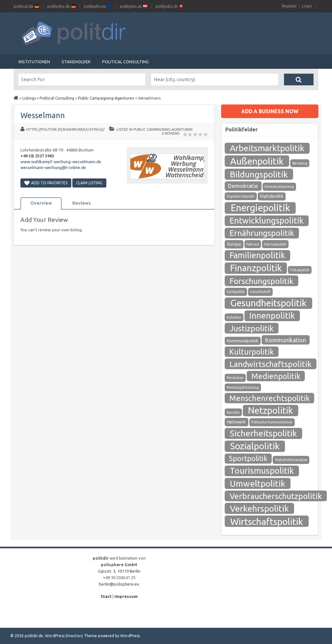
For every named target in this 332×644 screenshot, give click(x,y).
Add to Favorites (46, 183)
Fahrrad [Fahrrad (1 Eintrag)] (253, 244)
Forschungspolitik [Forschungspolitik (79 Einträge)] (261, 281)
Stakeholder (76, 62)
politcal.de (26, 6)
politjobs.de (61, 6)
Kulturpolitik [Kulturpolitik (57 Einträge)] (252, 352)
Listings (29, 98)
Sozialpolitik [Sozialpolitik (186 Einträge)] (255, 446)
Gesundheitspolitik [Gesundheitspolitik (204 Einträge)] (268, 303)
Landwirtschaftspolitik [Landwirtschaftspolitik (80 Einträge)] (271, 364)
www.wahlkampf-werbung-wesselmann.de (61, 162)
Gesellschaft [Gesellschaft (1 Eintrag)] (260, 292)
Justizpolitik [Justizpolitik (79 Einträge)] (252, 328)
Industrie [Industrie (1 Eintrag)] (234, 317)
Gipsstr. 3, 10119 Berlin (119, 571)
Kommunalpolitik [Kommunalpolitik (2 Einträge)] (243, 341)
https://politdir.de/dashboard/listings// (65, 129)
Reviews (82, 203)
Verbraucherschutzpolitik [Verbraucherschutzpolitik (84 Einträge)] (276, 496)
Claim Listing (89, 183)
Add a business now (270, 111)
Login (307, 6)
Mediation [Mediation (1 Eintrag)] (235, 378)
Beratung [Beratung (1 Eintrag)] (300, 163)
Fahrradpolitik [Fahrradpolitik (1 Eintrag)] (275, 244)
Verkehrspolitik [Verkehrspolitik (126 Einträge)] (259, 508)
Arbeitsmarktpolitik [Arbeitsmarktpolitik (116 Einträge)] (267, 148)
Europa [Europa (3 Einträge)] (234, 244)
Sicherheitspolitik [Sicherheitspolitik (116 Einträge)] (263, 433)
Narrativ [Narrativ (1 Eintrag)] (233, 412)
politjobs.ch (169, 6)
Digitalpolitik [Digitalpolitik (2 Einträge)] (272, 196)
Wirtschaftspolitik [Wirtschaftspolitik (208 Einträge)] (267, 521)
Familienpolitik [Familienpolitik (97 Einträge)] (257, 255)
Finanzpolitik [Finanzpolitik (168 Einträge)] (256, 268)
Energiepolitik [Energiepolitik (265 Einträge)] (260, 208)
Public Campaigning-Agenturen (106, 98)
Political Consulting (125, 62)
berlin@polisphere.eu (119, 584)
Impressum (126, 596)
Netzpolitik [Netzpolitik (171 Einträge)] (270, 410)
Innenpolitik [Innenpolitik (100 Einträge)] (272, 316)
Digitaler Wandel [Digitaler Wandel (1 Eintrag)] (241, 196)
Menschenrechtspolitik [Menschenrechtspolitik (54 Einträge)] (269, 398)
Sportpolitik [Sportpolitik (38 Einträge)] (248, 458)
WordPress (130, 636)
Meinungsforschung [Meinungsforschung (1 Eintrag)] (243, 387)
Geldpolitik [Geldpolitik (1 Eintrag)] (236, 292)
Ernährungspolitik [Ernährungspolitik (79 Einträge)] (262, 233)
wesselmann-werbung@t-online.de (53, 167)
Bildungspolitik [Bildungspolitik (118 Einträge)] (259, 174)
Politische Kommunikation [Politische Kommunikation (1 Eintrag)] (272, 422)
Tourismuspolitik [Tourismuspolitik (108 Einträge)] (262, 471)
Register (289, 6)
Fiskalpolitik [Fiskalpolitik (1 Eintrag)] (300, 270)
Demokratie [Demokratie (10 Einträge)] (243, 186)
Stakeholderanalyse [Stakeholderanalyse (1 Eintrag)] (291, 460)
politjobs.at (134, 6)
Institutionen (34, 62)
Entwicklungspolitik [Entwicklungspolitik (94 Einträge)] (267, 220)
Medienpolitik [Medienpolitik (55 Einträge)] (276, 376)
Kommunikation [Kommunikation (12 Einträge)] (285, 340)
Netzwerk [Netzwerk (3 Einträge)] (237, 422)
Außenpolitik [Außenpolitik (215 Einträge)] (257, 161)
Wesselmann (43, 115)
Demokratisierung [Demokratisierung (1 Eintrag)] (279, 187)
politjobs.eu (98, 6)
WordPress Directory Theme (71, 636)
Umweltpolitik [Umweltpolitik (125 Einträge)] (258, 483)
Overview (41, 203)
